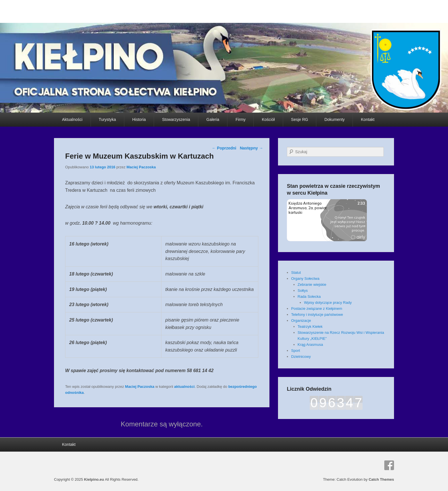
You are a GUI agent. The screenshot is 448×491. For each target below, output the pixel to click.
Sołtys (303, 291)
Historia (139, 119)
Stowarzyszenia (176, 119)
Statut (296, 273)
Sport (296, 351)
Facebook (389, 465)
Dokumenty (334, 119)
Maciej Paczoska (141, 167)
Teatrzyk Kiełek (310, 327)
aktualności (185, 387)
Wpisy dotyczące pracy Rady (328, 303)
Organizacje (301, 321)
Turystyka (107, 119)
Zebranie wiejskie (312, 285)
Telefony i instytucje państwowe (317, 315)
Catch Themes (381, 479)
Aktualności (72, 119)
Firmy (240, 119)
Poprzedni (224, 148)
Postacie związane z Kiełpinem (317, 309)
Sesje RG (300, 119)
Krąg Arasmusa (310, 345)
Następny (251, 148)
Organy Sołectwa (305, 279)
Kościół (268, 119)
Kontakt (368, 119)
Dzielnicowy (301, 357)
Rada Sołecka (309, 297)
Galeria (213, 119)
